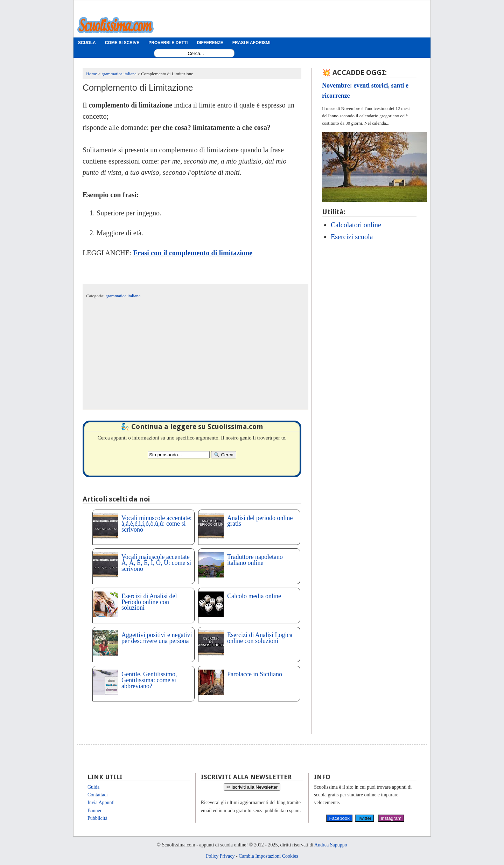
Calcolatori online (356, 225)
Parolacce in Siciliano (255, 674)
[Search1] (196, 53)
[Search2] (179, 455)
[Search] (224, 455)
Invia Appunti (101, 802)
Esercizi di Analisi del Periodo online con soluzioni (149, 602)
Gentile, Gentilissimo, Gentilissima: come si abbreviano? (149, 680)
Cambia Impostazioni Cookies (268, 856)
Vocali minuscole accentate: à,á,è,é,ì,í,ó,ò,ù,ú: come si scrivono (157, 524)
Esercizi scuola (352, 237)
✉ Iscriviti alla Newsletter (252, 787)
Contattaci (98, 795)
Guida (93, 787)
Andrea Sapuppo (331, 845)
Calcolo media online (254, 596)
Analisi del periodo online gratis (260, 521)
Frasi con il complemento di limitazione (193, 253)
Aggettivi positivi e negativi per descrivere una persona (157, 638)
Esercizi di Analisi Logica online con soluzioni (260, 638)
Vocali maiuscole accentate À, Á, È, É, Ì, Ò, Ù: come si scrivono (156, 563)
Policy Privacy (220, 856)
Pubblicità (97, 818)
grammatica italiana (123, 296)
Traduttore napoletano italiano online (255, 560)
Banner (94, 811)
